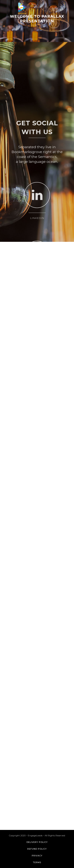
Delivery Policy (37, 842)
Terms (37, 862)
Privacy (37, 856)
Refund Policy (37, 849)
